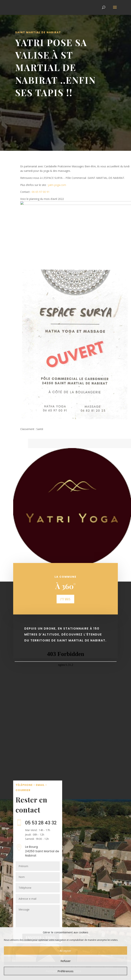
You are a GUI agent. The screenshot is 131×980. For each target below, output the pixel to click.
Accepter (65, 951)
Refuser (66, 961)
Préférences (65, 971)
